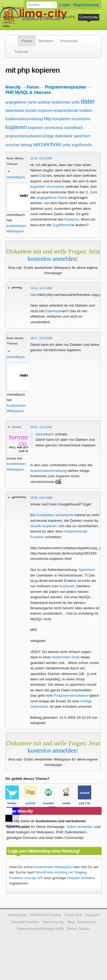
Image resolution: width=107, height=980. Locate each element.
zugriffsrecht (82, 145)
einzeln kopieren (39, 111)
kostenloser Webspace (21, 8)
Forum (27, 41)
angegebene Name (52, 198)
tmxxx (17, 427)
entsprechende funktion (73, 111)
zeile (66, 145)
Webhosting (17, 915)
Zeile (93, 192)
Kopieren (72, 219)
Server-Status (78, 929)
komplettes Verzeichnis (55, 515)
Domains (45, 17)
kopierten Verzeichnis (47, 187)
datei (87, 101)
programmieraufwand (23, 136)
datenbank (15, 110)
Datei (43, 176)
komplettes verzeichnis (71, 119)
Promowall (69, 41)
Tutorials (21, 52)
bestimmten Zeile (66, 657)
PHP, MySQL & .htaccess (28, 92)
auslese (44, 102)
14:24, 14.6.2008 (41, 288)
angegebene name (21, 102)
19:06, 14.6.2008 (41, 498)
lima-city (13, 87)
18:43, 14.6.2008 (41, 427)
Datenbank (54, 311)
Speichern (87, 570)
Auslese (66, 586)
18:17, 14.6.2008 (41, 338)
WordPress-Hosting (18, 17)
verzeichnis (47, 144)
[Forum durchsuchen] (42, 5)
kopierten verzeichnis (45, 128)
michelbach (74, 128)
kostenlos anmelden (52, 259)
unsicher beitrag (19, 145)
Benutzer (46, 41)
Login (65, 5)
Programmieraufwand (71, 695)
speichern (82, 136)
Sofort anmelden (80, 827)
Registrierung (86, 5)
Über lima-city (53, 922)
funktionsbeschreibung (24, 119)
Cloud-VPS (66, 17)
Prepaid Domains (81, 878)
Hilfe (6, 26)
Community (89, 17)
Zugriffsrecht (62, 225)
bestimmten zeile (66, 102)
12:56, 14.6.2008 (41, 158)
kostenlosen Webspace (53, 867)
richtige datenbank (57, 136)
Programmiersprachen (66, 87)
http (48, 119)
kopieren (16, 127)
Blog (71, 922)
